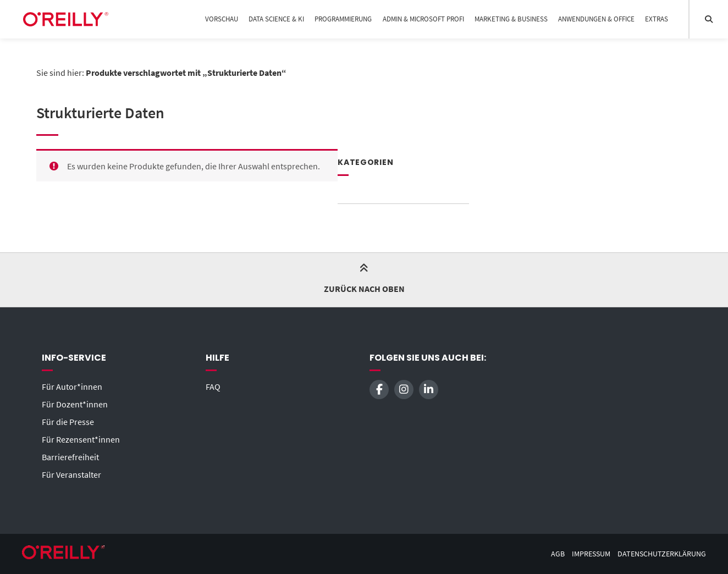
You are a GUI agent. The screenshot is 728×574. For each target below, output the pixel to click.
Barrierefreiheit (70, 457)
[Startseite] (66, 19)
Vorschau (222, 19)
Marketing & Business (511, 19)
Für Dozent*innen (75, 404)
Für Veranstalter (71, 474)
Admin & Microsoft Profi (423, 19)
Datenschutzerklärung (662, 554)
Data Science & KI (276, 19)
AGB (558, 554)
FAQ (213, 387)
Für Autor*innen (72, 387)
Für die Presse (68, 422)
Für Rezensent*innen (81, 439)
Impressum (591, 554)
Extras (657, 19)
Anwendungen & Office (596, 19)
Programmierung (343, 19)
